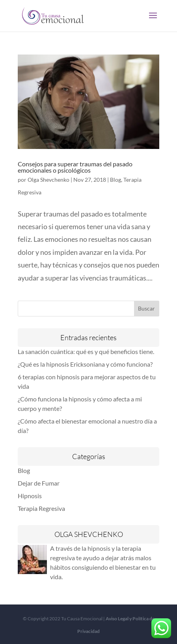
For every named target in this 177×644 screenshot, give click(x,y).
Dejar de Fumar (39, 483)
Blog (116, 180)
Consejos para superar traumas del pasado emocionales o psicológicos (75, 167)
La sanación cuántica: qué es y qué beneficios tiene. (86, 351)
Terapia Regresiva (41, 508)
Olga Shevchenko (48, 180)
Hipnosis (30, 496)
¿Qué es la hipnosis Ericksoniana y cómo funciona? (85, 364)
